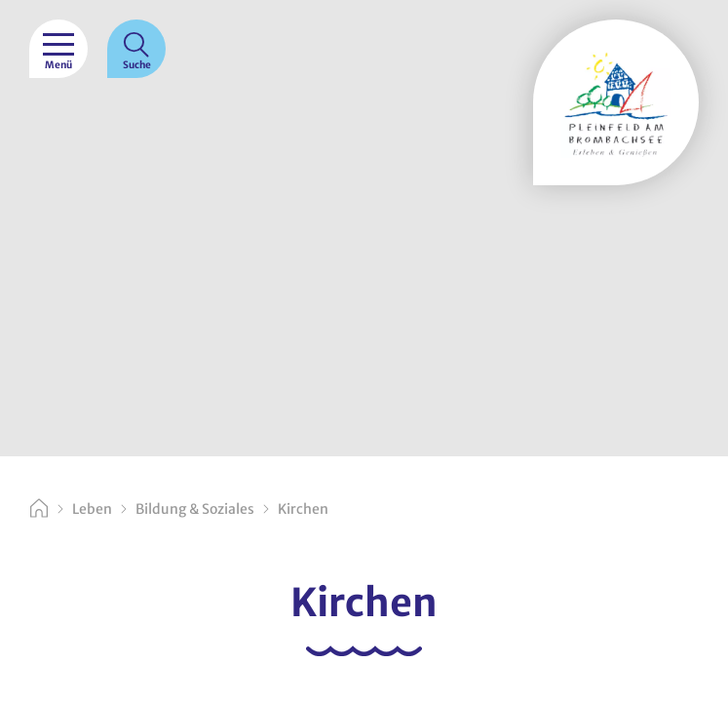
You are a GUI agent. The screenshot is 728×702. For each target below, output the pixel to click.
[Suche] (136, 49)
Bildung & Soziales (195, 509)
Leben (92, 509)
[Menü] (58, 49)
